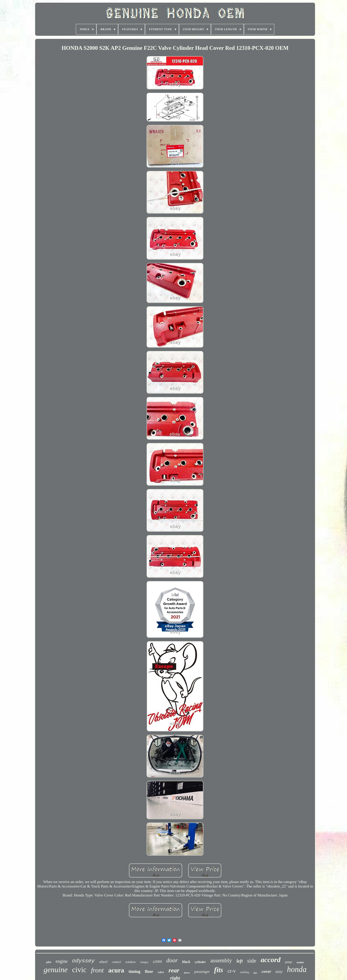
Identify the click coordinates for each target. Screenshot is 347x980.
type (255, 973)
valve (161, 972)
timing (135, 971)
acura (116, 970)
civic (79, 970)
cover (266, 971)
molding (245, 972)
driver (187, 973)
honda (297, 969)
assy (279, 972)
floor (149, 972)
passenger (202, 972)
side (252, 961)
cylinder (200, 962)
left (240, 961)
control (116, 962)
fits (219, 970)
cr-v (232, 971)
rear (174, 970)
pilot (49, 962)
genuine (56, 970)
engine (62, 961)
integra (144, 962)
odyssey (83, 961)
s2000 (157, 962)
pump (288, 962)
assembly (221, 960)
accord (271, 960)
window (131, 962)
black (186, 962)
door (172, 960)
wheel (103, 962)
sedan (300, 963)
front (97, 970)
